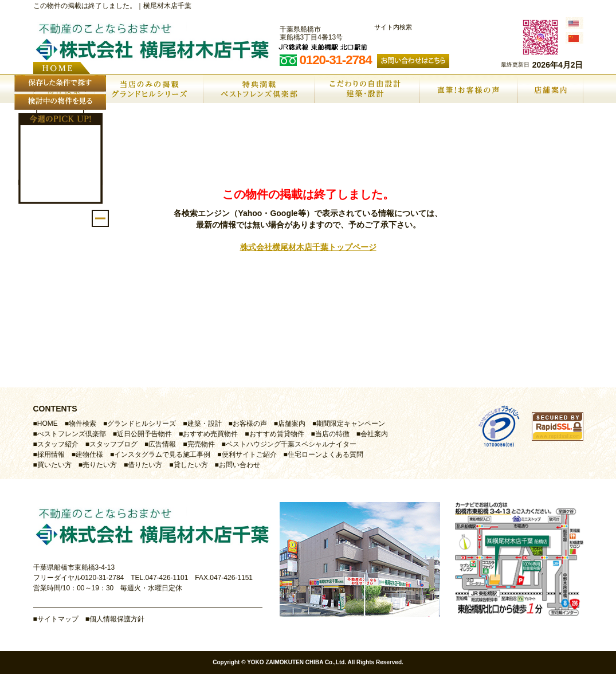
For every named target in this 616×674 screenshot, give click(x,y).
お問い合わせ (240, 465)
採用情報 (51, 454)
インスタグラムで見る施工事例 (162, 454)
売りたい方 (100, 465)
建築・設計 (205, 424)
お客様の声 (250, 424)
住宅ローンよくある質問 (325, 454)
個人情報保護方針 (117, 619)
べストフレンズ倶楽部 (72, 434)
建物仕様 (89, 454)
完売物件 (201, 444)
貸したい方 (191, 465)
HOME (48, 424)
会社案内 (374, 434)
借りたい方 (145, 465)
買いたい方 (54, 465)
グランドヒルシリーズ (142, 424)
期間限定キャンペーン (351, 424)
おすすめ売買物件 (210, 434)
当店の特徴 (332, 434)
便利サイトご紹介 (249, 454)
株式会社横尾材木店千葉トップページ (308, 247)
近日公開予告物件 (144, 434)
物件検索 (83, 424)
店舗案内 (292, 424)
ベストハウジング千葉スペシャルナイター (291, 444)
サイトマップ (58, 619)
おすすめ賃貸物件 (277, 434)
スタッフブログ (113, 444)
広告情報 (162, 444)
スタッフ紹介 (58, 444)
